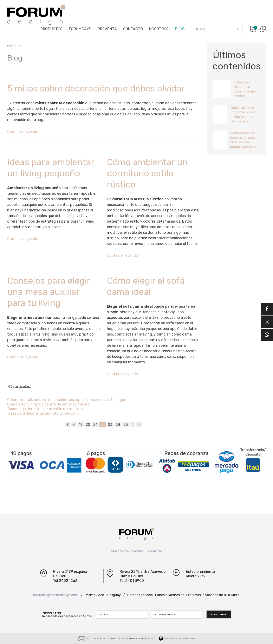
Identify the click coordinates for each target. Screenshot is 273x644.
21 (95, 425)
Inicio (10, 46)
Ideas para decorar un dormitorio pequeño (43, 413)
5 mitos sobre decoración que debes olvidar (96, 88)
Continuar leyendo (23, 132)
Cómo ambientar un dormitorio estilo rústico (147, 173)
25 (126, 425)
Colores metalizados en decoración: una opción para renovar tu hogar (66, 400)
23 (110, 425)
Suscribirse (219, 614)
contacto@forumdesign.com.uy (58, 595)
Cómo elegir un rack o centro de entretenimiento (48, 404)
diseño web (189, 638)
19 (81, 425)
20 (88, 425)
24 (118, 425)
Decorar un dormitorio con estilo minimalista (45, 409)
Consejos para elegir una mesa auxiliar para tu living (49, 292)
